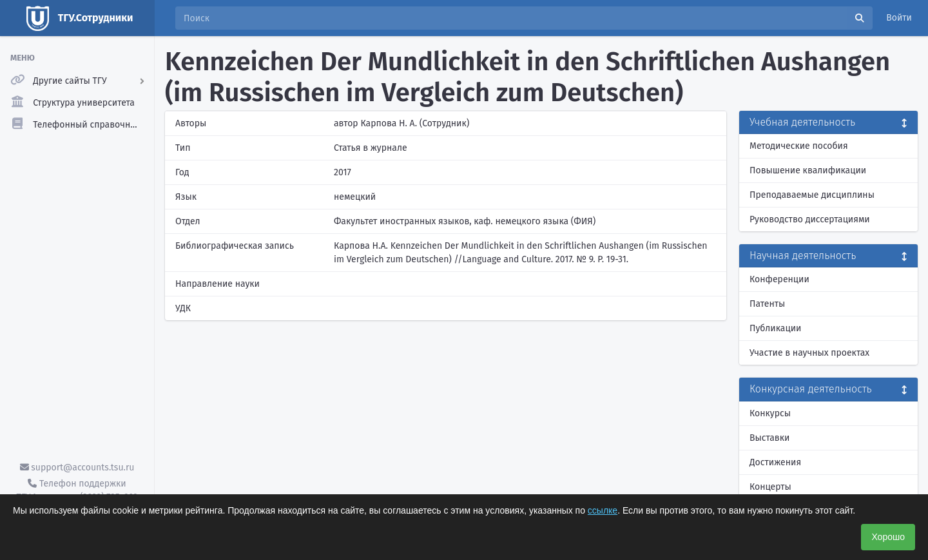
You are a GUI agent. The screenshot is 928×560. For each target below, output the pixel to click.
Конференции (779, 279)
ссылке (603, 510)
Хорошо (888, 537)
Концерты (770, 487)
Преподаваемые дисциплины (812, 195)
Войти (899, 18)
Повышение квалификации (808, 170)
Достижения (775, 462)
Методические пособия (799, 146)
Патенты (767, 304)
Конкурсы (770, 413)
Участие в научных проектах (809, 353)
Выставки (769, 438)
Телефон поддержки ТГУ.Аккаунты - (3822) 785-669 (77, 490)
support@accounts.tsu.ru (77, 468)
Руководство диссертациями (810, 219)
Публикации (775, 328)
